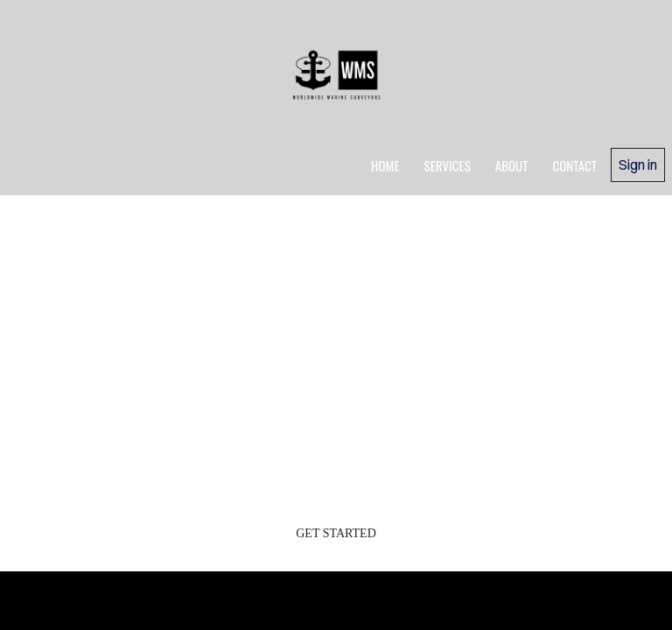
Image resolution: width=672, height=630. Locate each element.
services (448, 165)
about (512, 165)
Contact (574, 165)
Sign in (638, 164)
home (385, 165)
